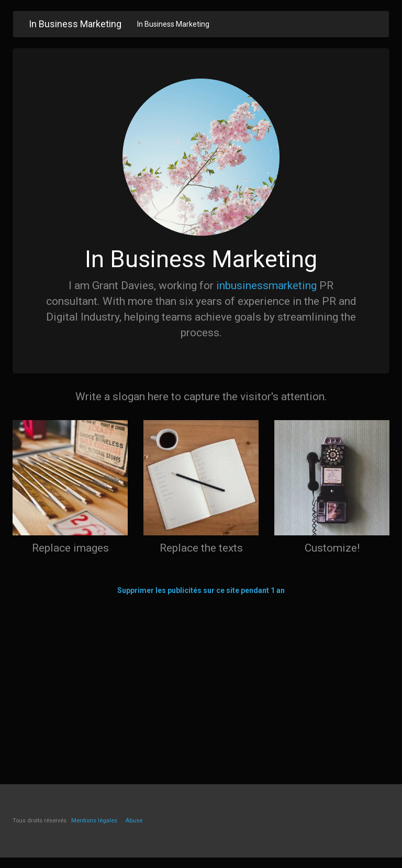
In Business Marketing (173, 24)
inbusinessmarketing (266, 285)
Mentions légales (94, 821)
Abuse (134, 821)
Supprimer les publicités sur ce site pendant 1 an (201, 590)
